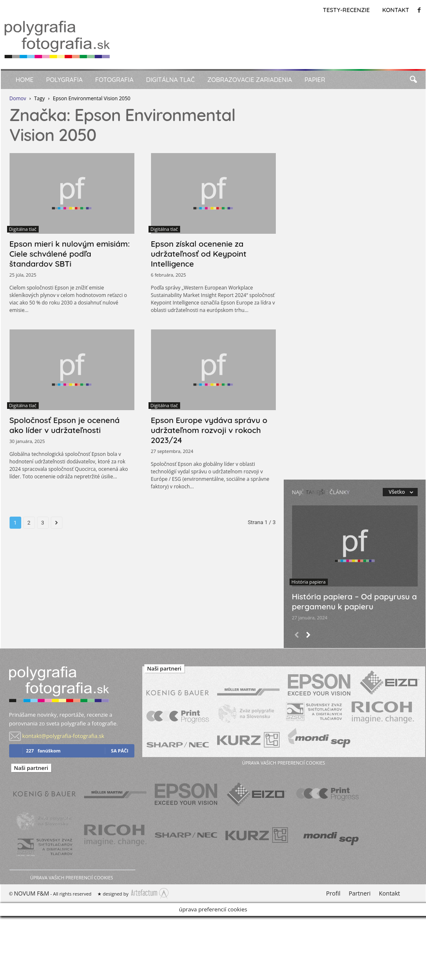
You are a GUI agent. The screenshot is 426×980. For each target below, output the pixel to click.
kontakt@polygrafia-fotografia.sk (63, 736)
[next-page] (308, 636)
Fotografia (114, 80)
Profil (333, 893)
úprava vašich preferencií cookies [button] (71, 877)
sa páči (120, 751)
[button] (413, 80)
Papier (315, 80)
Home (25, 80)
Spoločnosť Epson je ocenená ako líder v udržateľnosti (65, 425)
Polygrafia (64, 80)
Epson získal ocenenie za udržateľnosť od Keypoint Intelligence (199, 254)
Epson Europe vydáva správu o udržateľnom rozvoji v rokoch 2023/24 (209, 430)
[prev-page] (297, 636)
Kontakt (396, 10)
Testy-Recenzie (346, 10)
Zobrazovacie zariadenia (250, 80)
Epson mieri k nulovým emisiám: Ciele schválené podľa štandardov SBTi (70, 254)
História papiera (309, 582)
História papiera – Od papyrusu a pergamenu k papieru (355, 601)
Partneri (360, 893)
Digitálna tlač (170, 80)
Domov (18, 98)
